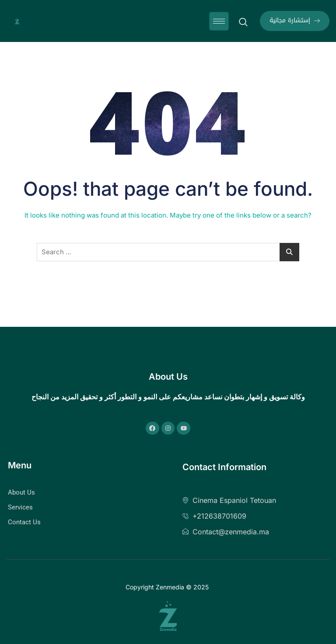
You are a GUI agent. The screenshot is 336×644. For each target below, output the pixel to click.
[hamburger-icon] (219, 21)
